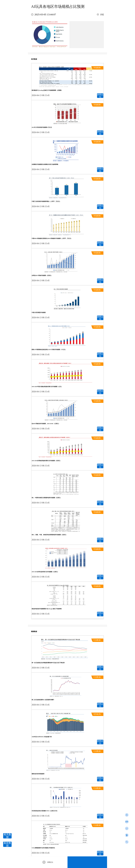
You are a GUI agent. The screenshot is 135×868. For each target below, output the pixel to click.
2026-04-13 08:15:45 (41, 95)
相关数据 (7, 836)
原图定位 (100, 96)
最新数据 (7, 844)
